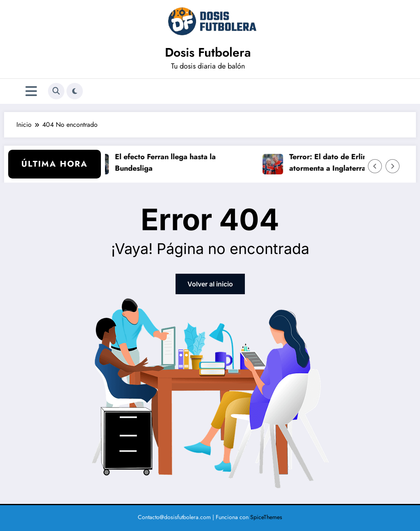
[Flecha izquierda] (375, 166)
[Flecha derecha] (393, 166)
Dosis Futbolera (208, 52)
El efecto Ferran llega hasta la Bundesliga (168, 163)
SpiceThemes (266, 517)
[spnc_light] (75, 91)
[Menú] (31, 91)
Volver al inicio (210, 284)
